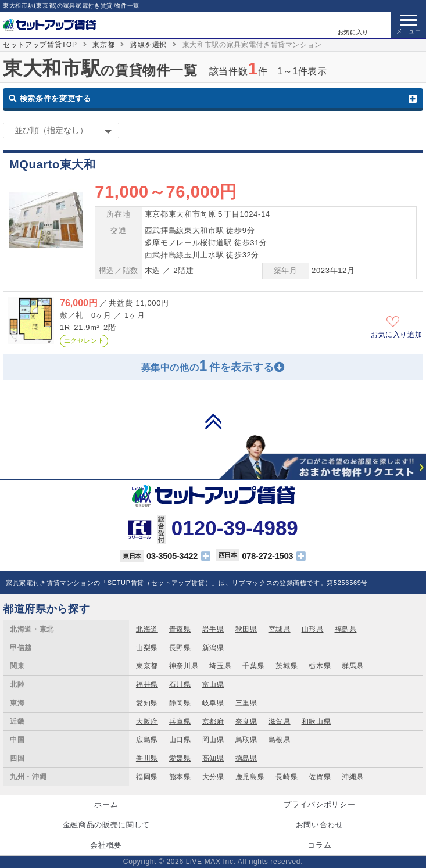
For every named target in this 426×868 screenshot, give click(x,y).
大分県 (213, 777)
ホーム (106, 804)
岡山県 (213, 740)
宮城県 (280, 629)
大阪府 (147, 722)
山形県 (313, 629)
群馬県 (353, 666)
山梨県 (147, 648)
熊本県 (180, 777)
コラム (319, 845)
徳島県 (246, 758)
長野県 (180, 648)
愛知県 (147, 703)
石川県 (180, 684)
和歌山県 (316, 722)
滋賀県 (280, 722)
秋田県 (246, 629)
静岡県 (180, 703)
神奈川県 (184, 666)
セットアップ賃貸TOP (40, 45)
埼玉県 (220, 666)
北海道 (147, 629)
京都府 (213, 722)
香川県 (147, 758)
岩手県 (213, 629)
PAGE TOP (213, 421)
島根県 (280, 740)
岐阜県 (213, 703)
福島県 (346, 629)
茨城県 (287, 666)
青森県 (180, 629)
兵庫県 (180, 722)
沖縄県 (353, 777)
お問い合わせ (320, 825)
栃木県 (320, 666)
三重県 (246, 703)
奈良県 (246, 722)
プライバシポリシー (319, 804)
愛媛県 (180, 758)
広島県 (147, 740)
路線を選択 (148, 45)
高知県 (213, 758)
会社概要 (106, 845)
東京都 (103, 45)
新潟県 (213, 648)
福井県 (147, 684)
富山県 (213, 684)
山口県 (180, 740)
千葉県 (253, 666)
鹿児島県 (250, 777)
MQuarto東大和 (53, 164)
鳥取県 (246, 740)
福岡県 (147, 777)
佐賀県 (320, 777)
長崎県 (287, 777)
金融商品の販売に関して (106, 825)
